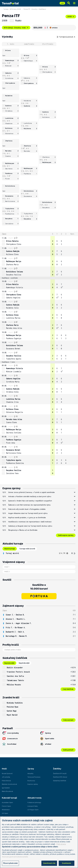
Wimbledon (6, 810)
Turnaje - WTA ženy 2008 (12, 9)
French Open (6, 806)
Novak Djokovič (7, 774)
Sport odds (47, 739)
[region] (39, 842)
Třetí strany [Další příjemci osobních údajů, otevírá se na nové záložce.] (61, 844)
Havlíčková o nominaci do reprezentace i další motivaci (30, 522)
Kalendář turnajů (9, 798)
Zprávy (46, 733)
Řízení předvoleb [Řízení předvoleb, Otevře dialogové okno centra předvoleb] (10, 863)
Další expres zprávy (66, 535)
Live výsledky (11, 733)
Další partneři (68, 750)
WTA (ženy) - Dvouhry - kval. (16, 28)
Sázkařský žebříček (60, 781)
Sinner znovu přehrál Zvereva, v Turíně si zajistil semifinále (31, 492)
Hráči (4, 769)
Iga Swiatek (6, 788)
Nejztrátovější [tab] (24, 663)
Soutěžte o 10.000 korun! (39, 587)
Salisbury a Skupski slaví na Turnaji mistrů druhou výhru (30, 526)
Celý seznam (68, 720)
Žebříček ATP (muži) (60, 774)
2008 (71, 16)
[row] (39, 241)
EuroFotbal (9, 744)
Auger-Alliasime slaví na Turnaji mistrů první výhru (28, 513)
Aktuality (30, 774)
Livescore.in (10, 738)
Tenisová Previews (34, 777)
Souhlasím (66, 863)
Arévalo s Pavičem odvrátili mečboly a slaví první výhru (30, 496)
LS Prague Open (33, 810)
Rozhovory (31, 781)
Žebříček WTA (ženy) (60, 777)
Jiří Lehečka (6, 777)
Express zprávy (33, 784)
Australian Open (7, 802)
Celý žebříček (68, 689)
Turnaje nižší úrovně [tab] (27, 549)
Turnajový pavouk (66, 37)
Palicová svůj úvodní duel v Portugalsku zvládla (27, 509)
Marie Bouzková (7, 791)
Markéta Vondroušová (9, 784)
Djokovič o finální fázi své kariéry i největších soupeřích (30, 501)
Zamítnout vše (49, 863)
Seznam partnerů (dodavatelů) (15, 857)
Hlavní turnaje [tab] (10, 549)
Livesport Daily (33, 806)
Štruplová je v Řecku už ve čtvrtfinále (23, 530)
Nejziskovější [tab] (9, 663)
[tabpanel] (39, 553)
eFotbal (46, 744)
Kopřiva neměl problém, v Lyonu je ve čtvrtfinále (27, 518)
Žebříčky (57, 769)
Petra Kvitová (6, 781)
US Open (5, 813)
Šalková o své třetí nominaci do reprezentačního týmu (29, 505)
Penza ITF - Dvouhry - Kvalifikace (35, 9)
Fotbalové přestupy (34, 802)
